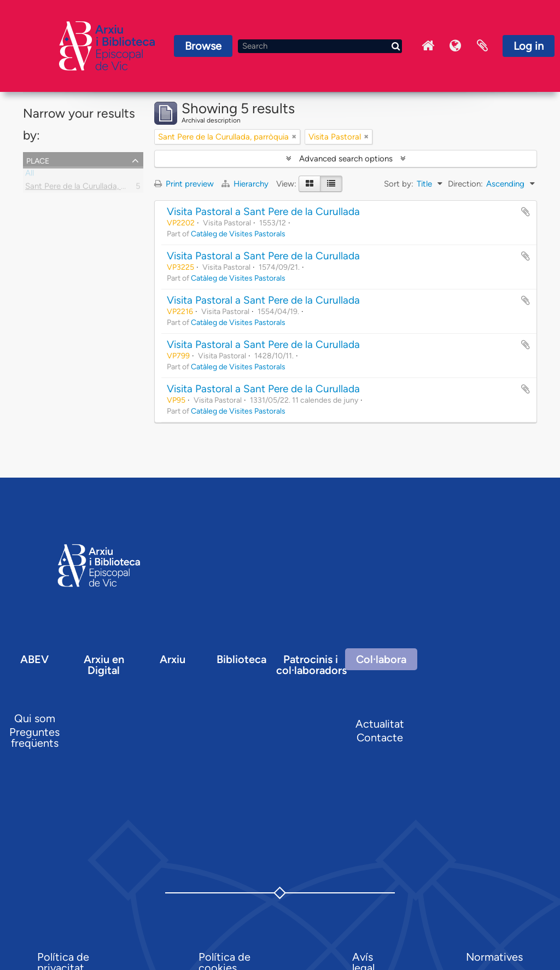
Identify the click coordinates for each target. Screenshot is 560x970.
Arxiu (173, 659)
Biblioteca (241, 659)
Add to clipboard (526, 212)
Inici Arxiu (428, 46)
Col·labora (381, 659)
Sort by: (399, 184)
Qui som (35, 718)
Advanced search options (346, 159)
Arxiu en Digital (104, 665)
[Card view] (310, 184)
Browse (203, 46)
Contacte (380, 737)
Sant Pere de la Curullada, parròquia (91, 188)
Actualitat (380, 724)
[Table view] (331, 184)
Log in (529, 46)
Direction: (465, 184)
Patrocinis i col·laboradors (311, 665)
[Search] (320, 46)
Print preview (184, 184)
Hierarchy (246, 184)
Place (38, 160)
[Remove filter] (294, 137)
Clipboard (482, 46)
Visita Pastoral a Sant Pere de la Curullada (263, 211)
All (30, 175)
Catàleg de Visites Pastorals (238, 234)
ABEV (34, 659)
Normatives (494, 957)
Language (455, 46)
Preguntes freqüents (34, 737)
